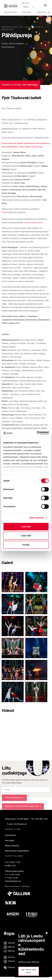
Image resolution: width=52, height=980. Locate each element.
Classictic (10, 968)
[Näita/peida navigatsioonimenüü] (45, 6)
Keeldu (26, 545)
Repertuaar (11, 13)
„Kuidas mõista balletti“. (34, 223)
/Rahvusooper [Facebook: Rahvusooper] (12, 947)
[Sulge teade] (47, 933)
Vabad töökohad (12, 846)
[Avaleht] (11, 6)
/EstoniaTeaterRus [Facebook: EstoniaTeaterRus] (14, 961)
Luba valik (26, 536)
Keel (26, 3)
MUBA (5, 212)
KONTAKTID (10, 836)
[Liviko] (33, 915)
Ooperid (27, 13)
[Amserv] (14, 915)
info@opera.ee (20, 824)
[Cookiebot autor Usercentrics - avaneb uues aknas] (37, 433)
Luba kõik (26, 527)
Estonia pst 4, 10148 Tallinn (17, 819)
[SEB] (12, 904)
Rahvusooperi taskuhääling (17, 851)
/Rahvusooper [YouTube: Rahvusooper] (12, 951)
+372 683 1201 (41, 819)
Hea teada (9, 841)
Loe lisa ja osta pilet (29, 971)
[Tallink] (19, 895)
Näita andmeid (36, 518)
